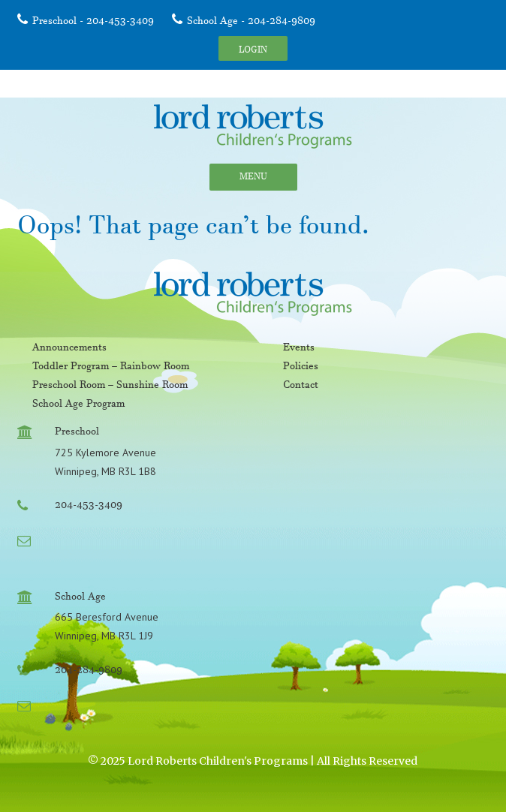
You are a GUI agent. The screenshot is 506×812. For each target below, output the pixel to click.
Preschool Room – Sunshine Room (110, 386)
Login (253, 51)
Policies (301, 368)
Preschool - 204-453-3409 (93, 23)
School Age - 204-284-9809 (251, 23)
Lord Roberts (253, 126)
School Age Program (78, 405)
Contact (301, 386)
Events (299, 349)
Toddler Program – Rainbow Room (111, 368)
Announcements (69, 349)
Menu (253, 178)
